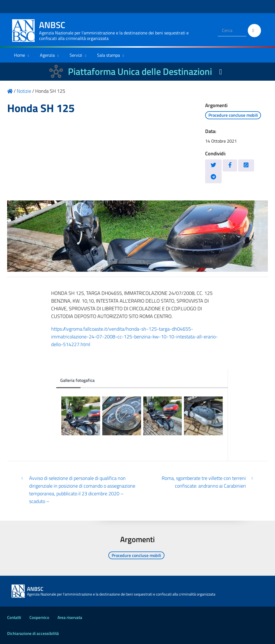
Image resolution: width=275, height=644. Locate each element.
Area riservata (70, 617)
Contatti (14, 617)
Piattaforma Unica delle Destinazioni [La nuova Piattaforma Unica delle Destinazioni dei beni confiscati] (140, 71)
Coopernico (39, 617)
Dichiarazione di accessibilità (33, 633)
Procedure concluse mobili (233, 115)
